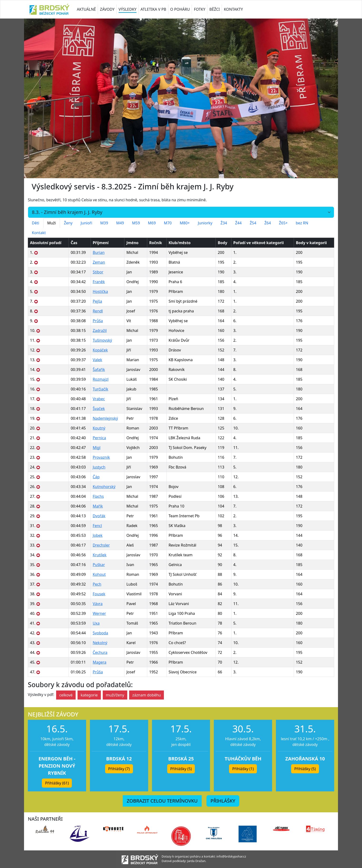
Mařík (98, 506)
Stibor (98, 272)
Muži (52, 223)
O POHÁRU (180, 9)
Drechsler (101, 545)
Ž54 (253, 223)
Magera (100, 662)
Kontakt (39, 233)
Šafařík (99, 370)
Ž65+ (283, 223)
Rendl (98, 311)
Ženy (68, 223)
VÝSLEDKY (127, 9)
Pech (97, 584)
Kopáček (100, 350)
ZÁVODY (107, 9)
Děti (36, 223)
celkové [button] (66, 695)
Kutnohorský (104, 487)
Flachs (98, 496)
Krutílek (100, 555)
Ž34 (224, 223)
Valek (98, 360)
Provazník (101, 457)
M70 (168, 223)
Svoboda (100, 633)
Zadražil (100, 330)
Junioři (86, 223)
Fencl (97, 526)
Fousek (99, 594)
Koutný (99, 428)
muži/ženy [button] (115, 695)
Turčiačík (100, 389)
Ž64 (267, 223)
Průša (98, 321)
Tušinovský (103, 340)
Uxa (96, 623)
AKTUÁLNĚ (86, 9)
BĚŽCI (215, 9)
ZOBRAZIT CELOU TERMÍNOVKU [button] (162, 801)
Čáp (96, 477)
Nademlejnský (105, 418)
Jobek (98, 535)
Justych (99, 467)
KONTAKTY (233, 9)
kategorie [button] (89, 695)
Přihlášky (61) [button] (57, 783)
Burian (99, 252)
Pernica (99, 438)
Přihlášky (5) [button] (181, 769)
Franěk (99, 282)
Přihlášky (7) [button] (119, 769)
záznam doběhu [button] (147, 695)
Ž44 (238, 223)
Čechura (100, 652)
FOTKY (200, 9)
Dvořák (99, 516)
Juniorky (205, 223)
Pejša (97, 301)
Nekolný (100, 643)
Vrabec (99, 399)
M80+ (185, 223)
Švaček (99, 409)
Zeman (99, 262)
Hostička (100, 291)
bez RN (302, 223)
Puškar (99, 565)
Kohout (99, 574)
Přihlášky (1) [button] (243, 769)
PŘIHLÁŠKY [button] (223, 801)
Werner (99, 613)
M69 (152, 223)
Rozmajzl (101, 379)
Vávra (98, 604)
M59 (136, 223)
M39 (104, 223)
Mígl (97, 448)
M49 (120, 223)
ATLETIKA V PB (153, 9)
